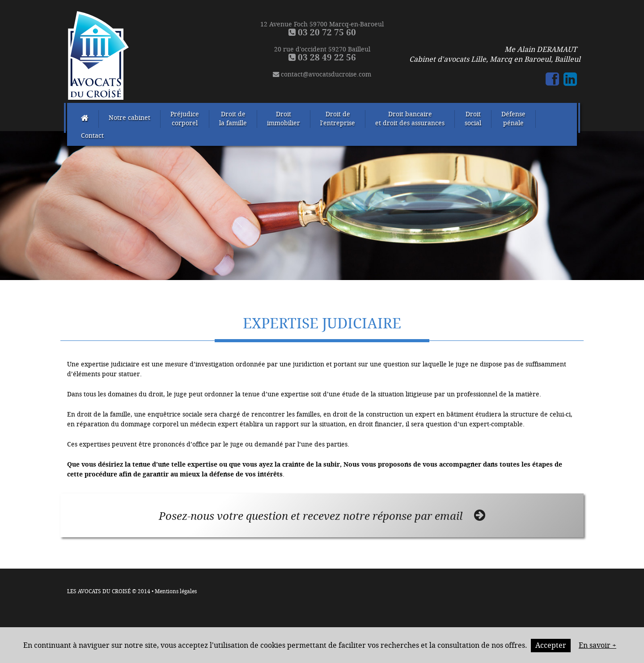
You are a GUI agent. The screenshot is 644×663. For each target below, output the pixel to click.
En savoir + (597, 645)
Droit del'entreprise (338, 119)
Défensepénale (513, 119)
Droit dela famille (233, 119)
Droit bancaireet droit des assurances (410, 119)
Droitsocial (473, 119)
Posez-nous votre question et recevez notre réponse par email (322, 516)
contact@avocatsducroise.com (322, 74)
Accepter (551, 645)
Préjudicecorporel (185, 119)
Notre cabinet (129, 118)
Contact (92, 136)
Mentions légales (176, 591)
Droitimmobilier (284, 119)
